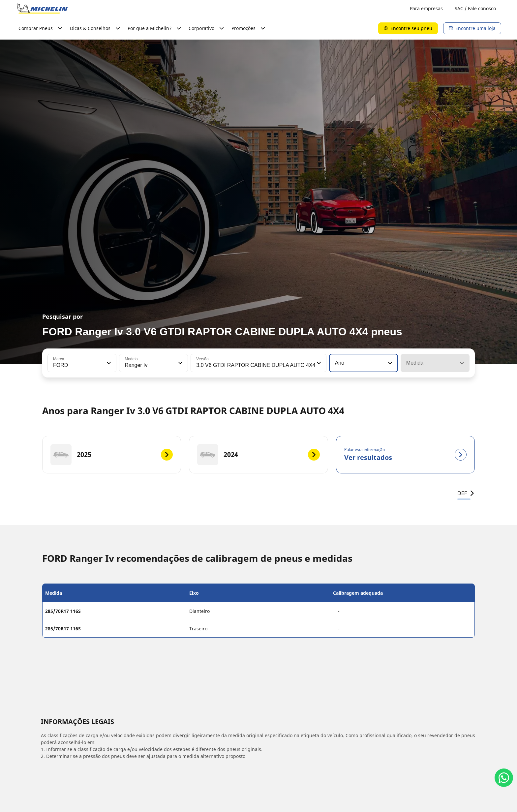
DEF (466, 493)
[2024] (258, 455)
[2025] (112, 455)
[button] (108, 363)
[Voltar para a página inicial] (42, 9)
